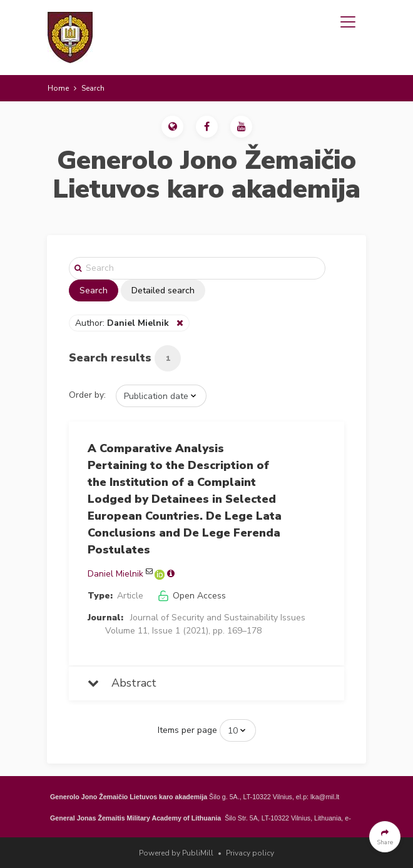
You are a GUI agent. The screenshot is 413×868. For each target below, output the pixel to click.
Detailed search (163, 290)
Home (58, 88)
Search (94, 290)
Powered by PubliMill (176, 853)
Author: (123, 323)
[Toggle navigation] (348, 22)
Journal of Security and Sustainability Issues (218, 618)
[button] (172, 127)
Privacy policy (250, 853)
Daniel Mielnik (115, 574)
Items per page (187, 730)
